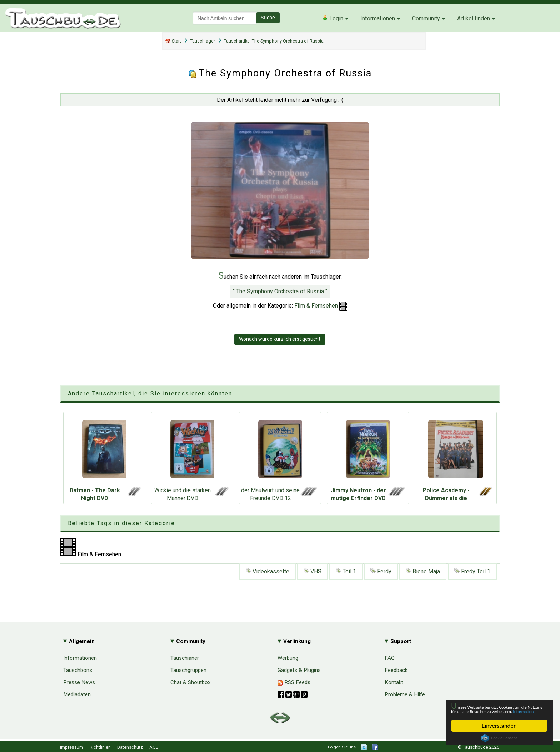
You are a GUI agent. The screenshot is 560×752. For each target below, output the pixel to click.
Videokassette (267, 571)
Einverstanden (499, 726)
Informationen (378, 18)
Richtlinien (100, 747)
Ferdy (381, 571)
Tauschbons (78, 670)
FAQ (390, 658)
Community (426, 18)
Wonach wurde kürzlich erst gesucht (280, 339)
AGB (154, 747)
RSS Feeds (294, 682)
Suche (268, 18)
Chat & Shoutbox (191, 682)
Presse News (79, 682)
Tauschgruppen (188, 670)
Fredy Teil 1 (472, 571)
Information (496, 711)
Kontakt (394, 682)
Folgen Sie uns (342, 747)
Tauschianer (185, 658)
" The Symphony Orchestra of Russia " (280, 291)
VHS (312, 571)
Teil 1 (346, 571)
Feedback (396, 670)
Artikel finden (474, 18)
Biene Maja (423, 571)
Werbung (288, 658)
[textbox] (225, 18)
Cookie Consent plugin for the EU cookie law (499, 738)
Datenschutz (130, 747)
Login (333, 18)
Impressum (72, 747)
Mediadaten (77, 694)
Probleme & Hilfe (405, 694)
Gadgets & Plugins (299, 670)
